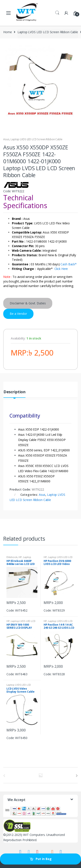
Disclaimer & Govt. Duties (28, 303)
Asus (6, 139)
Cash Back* (69, 264)
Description (14, 392)
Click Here (61, 269)
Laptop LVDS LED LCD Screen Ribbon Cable (48, 32)
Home (7, 32)
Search (57, 13)
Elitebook (12, 557)
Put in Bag (44, 859)
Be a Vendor (18, 314)
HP (20, 557)
